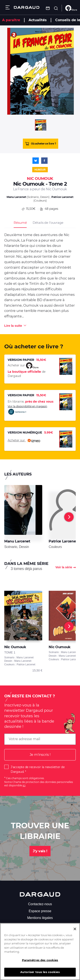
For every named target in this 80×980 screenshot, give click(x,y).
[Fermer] (75, 933)
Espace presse (40, 911)
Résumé (20, 223)
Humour (40, 170)
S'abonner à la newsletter (40, 925)
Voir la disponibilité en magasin (27, 410)
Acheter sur (24, 441)
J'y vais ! (40, 851)
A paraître (11, 20)
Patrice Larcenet (62, 197)
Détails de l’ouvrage (48, 223)
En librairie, (31, 402)
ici (24, 785)
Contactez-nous (40, 904)
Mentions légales (40, 918)
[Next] (69, 517)
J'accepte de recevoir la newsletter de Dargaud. (38, 769)
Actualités (38, 20)
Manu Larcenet (16, 197)
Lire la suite (13, 326)
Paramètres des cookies (40, 964)
